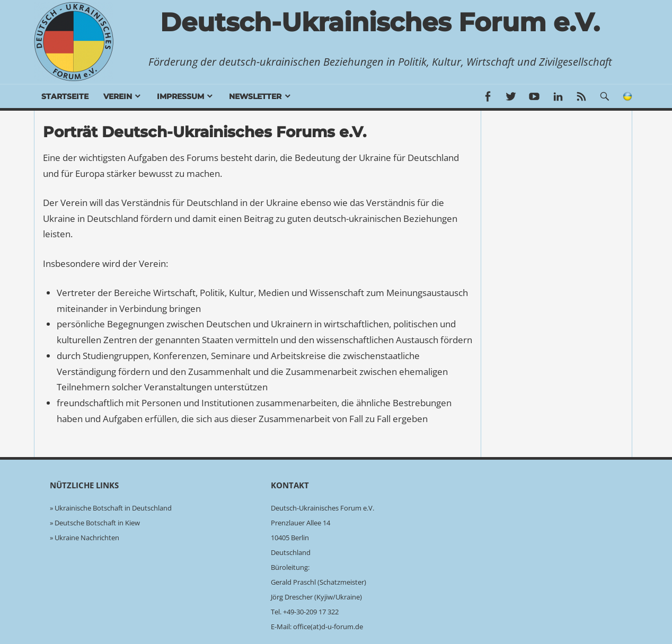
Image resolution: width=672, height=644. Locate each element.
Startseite (65, 96)
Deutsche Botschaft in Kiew (97, 523)
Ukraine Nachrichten (87, 538)
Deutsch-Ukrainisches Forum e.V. (380, 22)
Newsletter (255, 96)
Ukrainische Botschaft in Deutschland (113, 508)
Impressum (180, 96)
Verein (118, 96)
